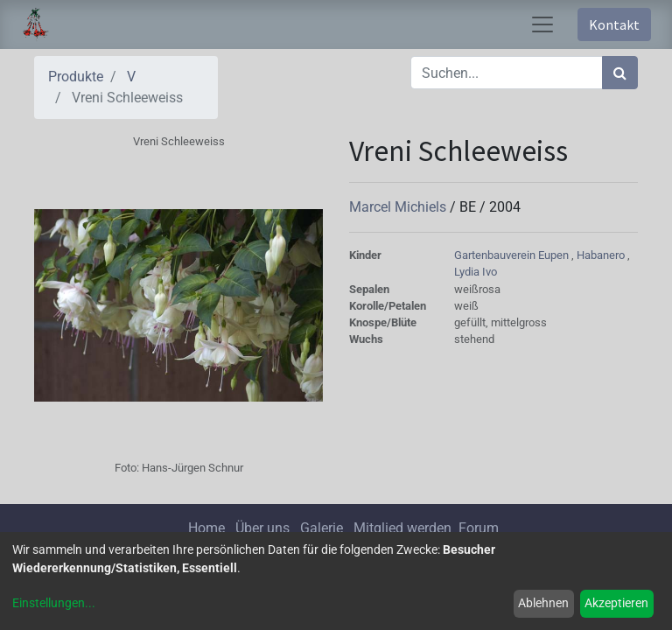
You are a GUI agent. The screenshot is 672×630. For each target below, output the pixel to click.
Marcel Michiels (399, 207)
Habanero (602, 255)
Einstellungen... (54, 603)
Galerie (322, 528)
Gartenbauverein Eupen (513, 255)
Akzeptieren (616, 603)
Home (206, 528)
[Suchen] (620, 73)
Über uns (262, 528)
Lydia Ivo (476, 272)
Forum (479, 528)
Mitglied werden (404, 528)
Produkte (76, 77)
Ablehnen (543, 603)
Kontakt (614, 24)
